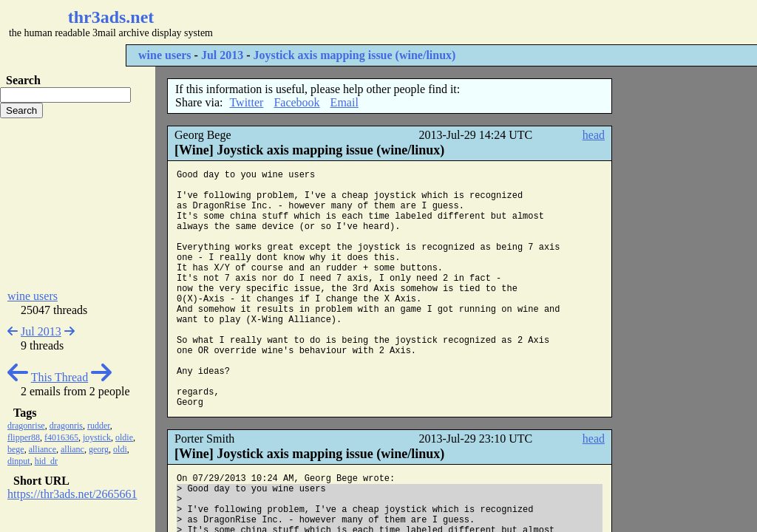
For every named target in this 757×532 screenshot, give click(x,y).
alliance (43, 449)
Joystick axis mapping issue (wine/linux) (355, 55)
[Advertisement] (441, 22)
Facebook (296, 102)
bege (16, 449)
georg (99, 449)
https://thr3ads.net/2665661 (72, 494)
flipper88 (24, 437)
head (594, 135)
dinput (19, 461)
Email (344, 102)
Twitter (246, 102)
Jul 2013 (222, 55)
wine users (165, 55)
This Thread (60, 377)
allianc (72, 449)
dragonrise (26, 426)
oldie (124, 437)
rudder (99, 426)
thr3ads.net (111, 17)
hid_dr (46, 461)
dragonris (66, 426)
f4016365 (61, 437)
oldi (120, 449)
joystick (97, 437)
